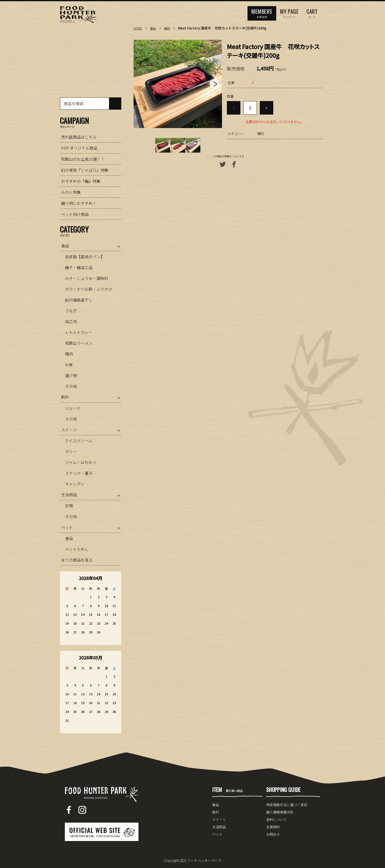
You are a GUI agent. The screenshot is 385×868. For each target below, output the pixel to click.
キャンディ (75, 484)
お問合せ (273, 834)
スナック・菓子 (79, 473)
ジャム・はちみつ (81, 462)
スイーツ (69, 430)
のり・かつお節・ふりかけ (89, 289)
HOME (138, 28)
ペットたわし (77, 549)
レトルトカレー (79, 332)
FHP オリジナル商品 (79, 148)
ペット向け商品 (75, 214)
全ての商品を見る (77, 560)
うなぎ (71, 311)
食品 (154, 28)
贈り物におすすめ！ (79, 203)
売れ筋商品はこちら (79, 137)
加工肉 (71, 321)
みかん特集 (71, 192)
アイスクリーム (79, 441)
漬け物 (71, 375)
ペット (67, 527)
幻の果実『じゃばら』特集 (85, 170)
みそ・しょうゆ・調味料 (87, 278)
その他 (71, 386)
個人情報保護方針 (280, 812)
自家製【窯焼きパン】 (85, 257)
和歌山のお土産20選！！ (83, 159)
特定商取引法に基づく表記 (287, 805)
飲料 (65, 397)
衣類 (69, 506)
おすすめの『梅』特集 (81, 181)
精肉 (169, 28)
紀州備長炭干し (79, 300)
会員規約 (273, 827)
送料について (276, 819)
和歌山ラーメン (79, 343)
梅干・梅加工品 (79, 267)
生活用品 (69, 495)
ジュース (73, 408)
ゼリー (71, 451)
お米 (69, 365)
